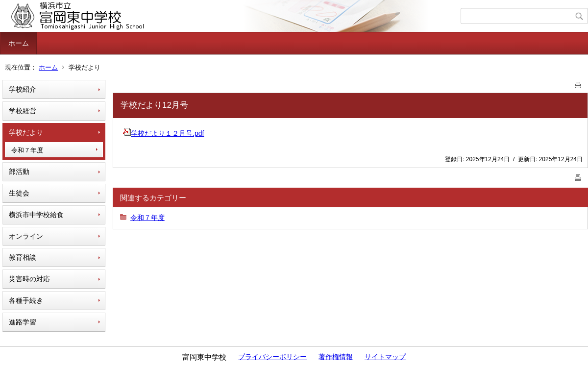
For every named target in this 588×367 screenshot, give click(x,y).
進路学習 (23, 322)
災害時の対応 (29, 279)
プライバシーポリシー (272, 357)
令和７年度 (27, 150)
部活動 (19, 171)
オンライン (26, 236)
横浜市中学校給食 (36, 215)
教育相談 (23, 257)
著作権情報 (336, 357)
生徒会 (19, 193)
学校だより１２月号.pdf (163, 133)
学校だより (26, 132)
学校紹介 (23, 89)
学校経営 (23, 111)
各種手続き (26, 300)
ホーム (19, 43)
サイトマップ (385, 357)
